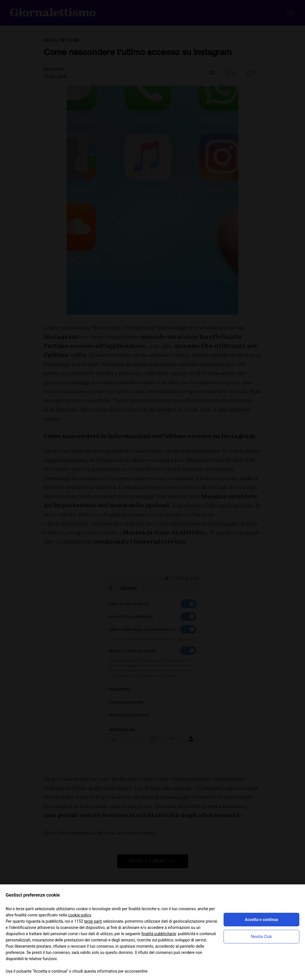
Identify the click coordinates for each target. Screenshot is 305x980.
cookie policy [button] (80, 915)
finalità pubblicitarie (159, 934)
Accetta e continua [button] (261, 920)
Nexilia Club (261, 937)
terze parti (93, 921)
